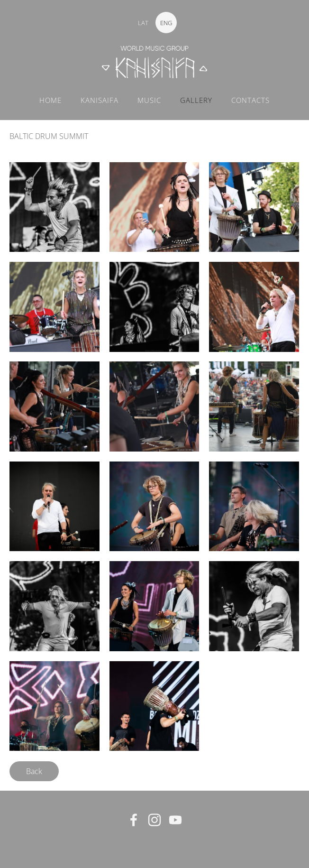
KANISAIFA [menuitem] (100, 100)
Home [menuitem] (50, 100)
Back (34, 771)
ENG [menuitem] (166, 23)
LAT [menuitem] (143, 23)
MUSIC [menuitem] (149, 100)
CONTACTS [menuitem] (250, 100)
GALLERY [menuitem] (196, 100)
